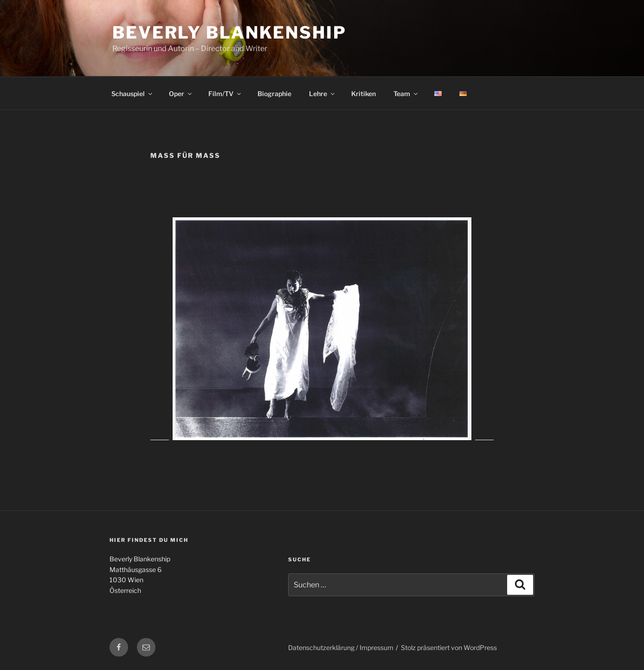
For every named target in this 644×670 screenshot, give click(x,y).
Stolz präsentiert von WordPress (449, 647)
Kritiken (364, 94)
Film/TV (225, 94)
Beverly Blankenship (229, 33)
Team (406, 94)
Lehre (322, 94)
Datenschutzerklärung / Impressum (341, 647)
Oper (181, 94)
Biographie (274, 94)
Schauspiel (132, 94)
